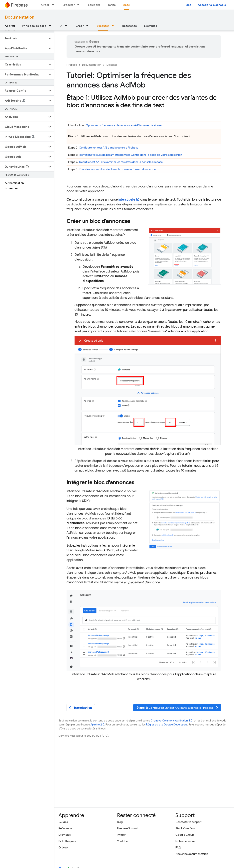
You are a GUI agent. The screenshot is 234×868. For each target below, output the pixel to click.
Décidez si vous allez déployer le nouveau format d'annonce (118, 169)
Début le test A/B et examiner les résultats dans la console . (121, 162)
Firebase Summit (128, 828)
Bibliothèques (67, 841)
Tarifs (112, 5)
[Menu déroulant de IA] (67, 26)
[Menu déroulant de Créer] (54, 5)
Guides (63, 822)
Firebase (72, 65)
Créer (45, 5)
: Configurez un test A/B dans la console (178, 708)
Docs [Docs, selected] (126, 5)
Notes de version (186, 841)
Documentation (19, 17)
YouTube (122, 841)
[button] (24, 38)
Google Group (185, 835)
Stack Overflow (185, 828)
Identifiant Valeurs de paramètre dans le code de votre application (130, 155)
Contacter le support (188, 822)
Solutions (94, 5)
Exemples (151, 26)
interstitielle (127, 200)
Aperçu (10, 26)
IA (61, 26)
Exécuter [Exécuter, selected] (103, 26)
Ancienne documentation (192, 854)
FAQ (178, 847)
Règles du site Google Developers (167, 725)
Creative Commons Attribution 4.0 (172, 721)
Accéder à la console (212, 5)
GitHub (63, 847)
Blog (188, 5)
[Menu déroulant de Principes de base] (51, 26)
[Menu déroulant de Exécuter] (80, 5)
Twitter (121, 835)
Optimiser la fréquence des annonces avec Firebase (124, 125)
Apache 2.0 (97, 725)
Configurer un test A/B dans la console (109, 148)
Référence (130, 26)
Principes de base (34, 26)
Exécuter (69, 5)
